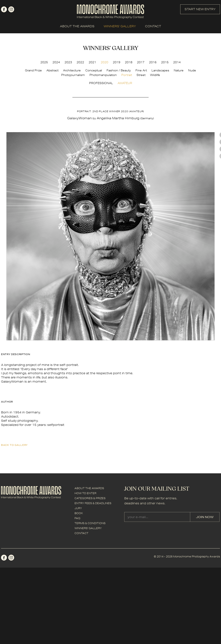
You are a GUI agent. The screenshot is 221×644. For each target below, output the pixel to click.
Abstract (52, 70)
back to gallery (14, 445)
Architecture (72, 70)
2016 (153, 62)
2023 (68, 62)
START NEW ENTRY (200, 9)
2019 (117, 62)
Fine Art (141, 70)
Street (141, 75)
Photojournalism (73, 75)
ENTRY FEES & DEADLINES (93, 503)
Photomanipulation (103, 75)
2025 (44, 62)
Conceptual (94, 70)
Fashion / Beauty (119, 70)
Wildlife (155, 75)
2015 (165, 62)
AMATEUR (125, 83)
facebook (4, 9)
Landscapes (160, 70)
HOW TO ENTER (85, 493)
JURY (78, 508)
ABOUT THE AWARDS (77, 26)
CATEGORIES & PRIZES (90, 498)
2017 (141, 62)
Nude (192, 70)
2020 (104, 62)
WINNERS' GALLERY (120, 26)
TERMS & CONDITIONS (90, 523)
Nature (179, 70)
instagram (11, 9)
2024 (56, 62)
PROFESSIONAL (101, 83)
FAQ (77, 518)
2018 (129, 62)
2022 (80, 62)
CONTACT (153, 26)
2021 (92, 62)
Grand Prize (33, 70)
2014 (177, 62)
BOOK (79, 513)
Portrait (127, 75)
